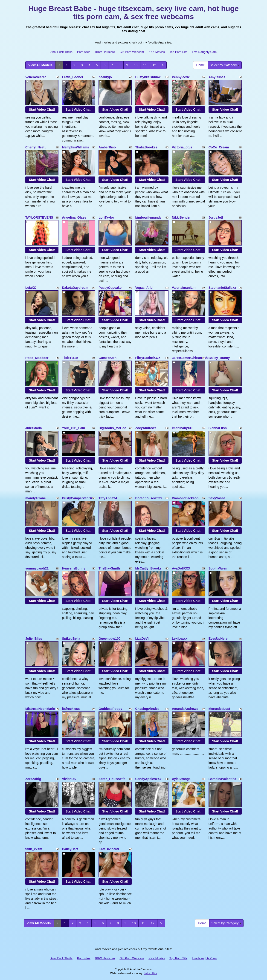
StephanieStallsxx (222, 288)
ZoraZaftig (33, 779)
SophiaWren (218, 568)
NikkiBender (181, 217)
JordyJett (216, 217)
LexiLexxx (180, 639)
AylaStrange (181, 779)
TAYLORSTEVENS (39, 217)
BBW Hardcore (105, 52)
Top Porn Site (178, 52)
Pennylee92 (181, 77)
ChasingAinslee (147, 709)
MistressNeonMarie (40, 709)
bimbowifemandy (148, 217)
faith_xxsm (34, 849)
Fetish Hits (150, 973)
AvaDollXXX (181, 568)
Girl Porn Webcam (132, 52)
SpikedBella (71, 639)
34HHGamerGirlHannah (190, 358)
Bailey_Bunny (219, 358)
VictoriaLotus (182, 147)
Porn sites (84, 52)
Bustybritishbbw (148, 77)
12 (154, 65)
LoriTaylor (106, 217)
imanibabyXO (182, 428)
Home (200, 65)
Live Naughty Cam (204, 52)
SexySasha (217, 498)
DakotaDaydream (75, 288)
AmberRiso (107, 147)
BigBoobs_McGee (112, 428)
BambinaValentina (222, 779)
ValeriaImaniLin (184, 288)
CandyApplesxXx (148, 779)
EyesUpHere (218, 639)
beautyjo (105, 77)
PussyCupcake (110, 288)
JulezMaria (34, 428)
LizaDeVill (143, 639)
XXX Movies (157, 52)
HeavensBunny (74, 568)
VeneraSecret (36, 77)
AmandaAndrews (185, 709)
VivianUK (69, 779)
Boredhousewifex (149, 498)
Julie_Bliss (34, 639)
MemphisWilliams (75, 147)
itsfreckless (71, 709)
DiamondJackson (185, 498)
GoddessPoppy (110, 709)
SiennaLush (218, 428)
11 (145, 65)
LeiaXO (31, 288)
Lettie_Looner (73, 77)
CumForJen (107, 358)
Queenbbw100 (109, 639)
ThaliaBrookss (146, 147)
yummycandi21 (37, 568)
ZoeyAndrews (146, 428)
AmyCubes (217, 77)
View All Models (40, 65)
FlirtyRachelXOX (148, 358)
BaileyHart (70, 849)
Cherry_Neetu (36, 147)
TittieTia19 (70, 358)
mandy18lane (36, 498)
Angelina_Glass (74, 217)
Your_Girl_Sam (73, 428)
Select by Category (225, 65)
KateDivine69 (109, 849)
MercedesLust (219, 709)
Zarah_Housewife (112, 779)
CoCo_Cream (219, 147)
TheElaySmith (109, 568)
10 (136, 65)
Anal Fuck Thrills (61, 52)
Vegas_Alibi (144, 288)
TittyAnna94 (108, 498)
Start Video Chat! (42, 110)
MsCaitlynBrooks (148, 568)
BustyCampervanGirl (78, 498)
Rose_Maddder (37, 358)
